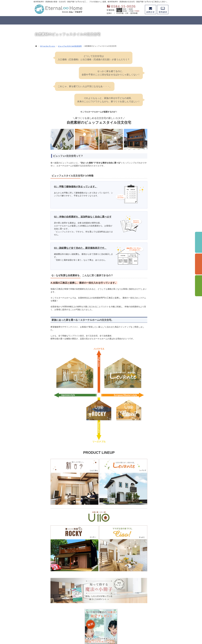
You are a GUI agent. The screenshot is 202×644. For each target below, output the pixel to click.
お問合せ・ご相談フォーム (151, 615)
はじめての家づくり (147, 185)
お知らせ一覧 (144, 248)
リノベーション (145, 173)
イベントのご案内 (146, 191)
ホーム (141, 131)
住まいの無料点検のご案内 (150, 225)
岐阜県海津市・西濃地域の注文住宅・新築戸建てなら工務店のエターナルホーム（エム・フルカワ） (97, 632)
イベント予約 (198, 242)
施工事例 (142, 208)
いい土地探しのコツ (147, 196)
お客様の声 (143, 213)
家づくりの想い (145, 148)
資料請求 (163, 10)
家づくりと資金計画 (147, 202)
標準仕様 (142, 159)
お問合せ (151, 10)
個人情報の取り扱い (147, 262)
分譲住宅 (142, 179)
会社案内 (142, 231)
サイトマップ (144, 268)
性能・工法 (143, 154)
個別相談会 (198, 264)
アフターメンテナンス (148, 219)
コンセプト (143, 136)
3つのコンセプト (145, 142)
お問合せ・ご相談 (146, 242)
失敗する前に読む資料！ (149, 236)
